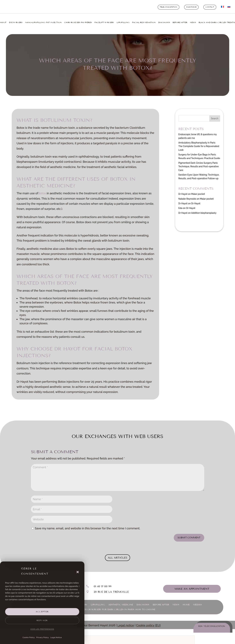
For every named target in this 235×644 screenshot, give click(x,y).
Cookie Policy (29, 638)
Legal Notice (56, 638)
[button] (78, 572)
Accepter (42, 612)
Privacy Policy (43, 638)
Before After (180, 22)
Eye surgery (16, 22)
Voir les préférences (42, 629)
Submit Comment (189, 536)
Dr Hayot (183, 192)
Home (186, 603)
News (193, 22)
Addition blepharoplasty (204, 211)
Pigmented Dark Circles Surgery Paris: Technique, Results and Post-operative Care (199, 165)
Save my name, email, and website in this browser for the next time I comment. (88, 527)
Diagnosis (164, 22)
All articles (117, 556)
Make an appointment (192, 587)
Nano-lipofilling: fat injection (43, 22)
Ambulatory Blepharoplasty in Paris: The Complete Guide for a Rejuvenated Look (199, 145)
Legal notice (126, 624)
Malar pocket (198, 192)
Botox (42, 192)
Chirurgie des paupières (78, 22)
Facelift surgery (104, 22)
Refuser (42, 620)
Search (215, 117)
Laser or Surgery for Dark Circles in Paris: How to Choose (117, 608)
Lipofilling (123, 22)
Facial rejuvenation (144, 22)
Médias (197, 603)
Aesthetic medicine (121, 603)
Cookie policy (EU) (148, 624)
